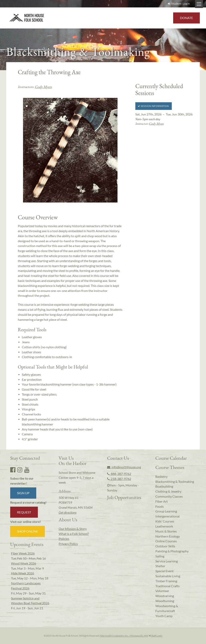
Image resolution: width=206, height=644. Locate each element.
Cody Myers (43, 87)
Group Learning (166, 511)
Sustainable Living (168, 576)
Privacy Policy (68, 544)
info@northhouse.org (124, 467)
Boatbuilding (164, 486)
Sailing (160, 556)
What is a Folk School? (74, 534)
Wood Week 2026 (24, 563)
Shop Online (28, 531)
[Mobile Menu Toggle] (199, 4)
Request (24, 512)
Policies (64, 539)
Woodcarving (165, 596)
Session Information (153, 106)
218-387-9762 (119, 479)
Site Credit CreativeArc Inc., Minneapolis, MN (124, 636)
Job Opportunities (124, 497)
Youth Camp (164, 616)
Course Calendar (171, 458)
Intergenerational (167, 516)
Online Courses (166, 541)
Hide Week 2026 (23, 573)
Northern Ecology (168, 536)
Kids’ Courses (165, 521)
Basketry (161, 477)
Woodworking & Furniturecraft (167, 608)
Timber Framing (166, 581)
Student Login (178, 4)
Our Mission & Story (73, 529)
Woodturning (165, 601)
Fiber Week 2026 (23, 553)
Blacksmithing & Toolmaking (175, 482)
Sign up (23, 493)
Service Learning (167, 561)
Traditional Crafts (167, 586)
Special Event (164, 571)
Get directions (68, 512)
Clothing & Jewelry (168, 491)
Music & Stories (166, 531)
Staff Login (156, 636)
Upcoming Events (27, 544)
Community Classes (169, 496)
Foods (160, 506)
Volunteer (162, 591)
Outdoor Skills (165, 546)
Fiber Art (162, 501)
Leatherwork (164, 526)
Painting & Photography (172, 551)
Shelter (160, 566)
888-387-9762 (119, 474)
